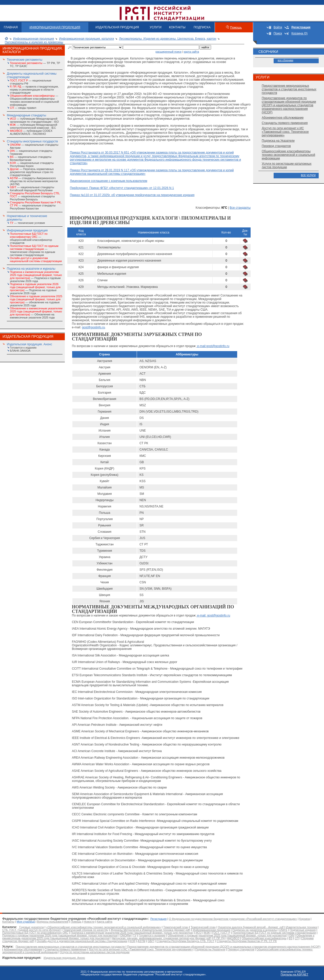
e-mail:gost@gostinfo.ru (213, 346)
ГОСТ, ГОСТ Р (221, 933)
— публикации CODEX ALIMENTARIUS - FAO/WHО (31, 132)
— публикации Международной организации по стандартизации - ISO (34, 120)
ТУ (135, 935)
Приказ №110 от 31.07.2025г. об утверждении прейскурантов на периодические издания (132, 195)
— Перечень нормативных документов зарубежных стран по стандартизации (32, 172)
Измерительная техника (301, 927)
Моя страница (26, 922)
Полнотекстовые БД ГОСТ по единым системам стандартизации (274, 933)
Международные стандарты (26, 115)
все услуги (308, 175)
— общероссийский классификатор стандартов (31, 238)
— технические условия (27, 223)
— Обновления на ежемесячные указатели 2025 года (36, 313)
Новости (89, 922)
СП (297, 938)
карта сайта (191, 52)
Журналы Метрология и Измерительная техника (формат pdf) (150, 930)
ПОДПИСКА (202, 27)
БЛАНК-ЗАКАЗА (20, 351)
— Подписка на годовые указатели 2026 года (35, 289)
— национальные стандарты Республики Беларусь (35, 196)
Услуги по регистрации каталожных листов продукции (287, 165)
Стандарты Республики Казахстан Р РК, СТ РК (247, 941)
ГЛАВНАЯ (11, 27)
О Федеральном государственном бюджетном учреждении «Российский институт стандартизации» (233, 919)
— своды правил (23, 108)
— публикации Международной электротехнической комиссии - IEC (34, 126)
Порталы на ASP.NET (295, 974)
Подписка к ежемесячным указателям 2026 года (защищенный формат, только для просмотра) (132, 933)
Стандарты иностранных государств (32, 141)
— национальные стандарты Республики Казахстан (36, 205)
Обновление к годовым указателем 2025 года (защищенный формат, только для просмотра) (227, 935)
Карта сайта (104, 922)
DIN (292, 935)
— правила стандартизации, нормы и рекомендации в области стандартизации (34, 90)
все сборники (285, 60)
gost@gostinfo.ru (93, 327)
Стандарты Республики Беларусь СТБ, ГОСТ (185, 941)
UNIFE (283, 930)
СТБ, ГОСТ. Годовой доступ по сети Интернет (32, 930)
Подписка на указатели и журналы (31, 269)
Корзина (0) (299, 33)
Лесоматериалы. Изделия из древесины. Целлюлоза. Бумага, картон (168, 39)
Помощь (236, 28)
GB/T (151, 941)
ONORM (125, 935)
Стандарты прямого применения (285, 123)
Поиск (278, 33)
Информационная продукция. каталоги (86, 39)
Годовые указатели (32, 927)
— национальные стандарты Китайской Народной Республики (32, 189)
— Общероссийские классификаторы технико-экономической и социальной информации (34, 100)
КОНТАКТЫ (177, 27)
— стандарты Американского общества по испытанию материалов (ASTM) (34, 181)
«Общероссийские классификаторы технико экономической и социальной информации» (104, 927)
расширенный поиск (168, 52)
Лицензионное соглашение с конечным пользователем (108, 181)
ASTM (142, 941)
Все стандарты (240, 208)
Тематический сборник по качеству (86, 930)
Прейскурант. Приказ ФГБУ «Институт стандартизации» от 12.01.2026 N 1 (122, 188)
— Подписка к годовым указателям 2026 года (36, 276)
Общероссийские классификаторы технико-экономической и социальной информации (288, 155)
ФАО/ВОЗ (233, 938)
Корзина (305, 919)
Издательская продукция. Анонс (29, 344)
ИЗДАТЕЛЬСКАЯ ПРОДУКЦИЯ (117, 27)
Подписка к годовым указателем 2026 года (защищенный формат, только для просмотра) (60, 935)
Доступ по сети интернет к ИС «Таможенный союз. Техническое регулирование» (285, 132)
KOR (132, 941)
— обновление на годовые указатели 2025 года (36, 301)
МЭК (207, 933)
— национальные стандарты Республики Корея (32, 164)
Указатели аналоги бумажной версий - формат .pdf (251, 927)
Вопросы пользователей (53, 922)
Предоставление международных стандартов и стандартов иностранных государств (289, 89)
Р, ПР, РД (219, 938)
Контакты (8, 922)
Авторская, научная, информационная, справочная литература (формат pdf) (162, 938)
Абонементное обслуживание (283, 118)
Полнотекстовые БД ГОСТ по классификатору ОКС (35, 933)
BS (291, 938)
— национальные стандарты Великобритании (31, 158)
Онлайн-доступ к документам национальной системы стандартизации (82, 941)
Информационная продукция (34, 39)
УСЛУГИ (156, 27)
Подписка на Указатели (278, 141)
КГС (224, 208)
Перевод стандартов (276, 146)
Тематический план (176, 927)
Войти (278, 27)
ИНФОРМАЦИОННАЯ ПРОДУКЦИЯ (55, 27)
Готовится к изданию (23, 348)
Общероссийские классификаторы (264, 938)
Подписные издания (303, 930)
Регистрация (158, 919)
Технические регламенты (25, 60)
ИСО (198, 933)
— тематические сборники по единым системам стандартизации (34, 250)
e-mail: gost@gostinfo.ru (213, 615)
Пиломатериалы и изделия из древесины (34, 42)
